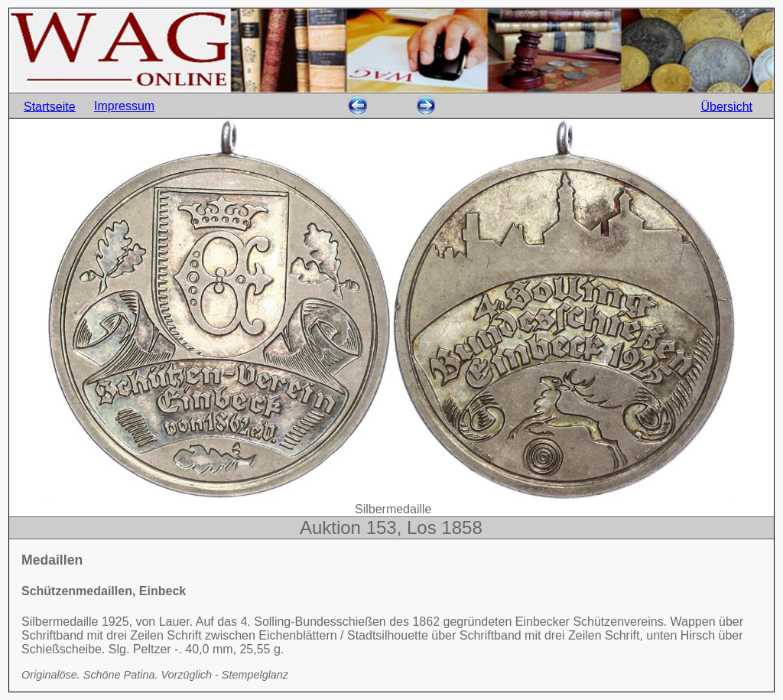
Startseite (50, 106)
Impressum (124, 106)
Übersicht (726, 106)
